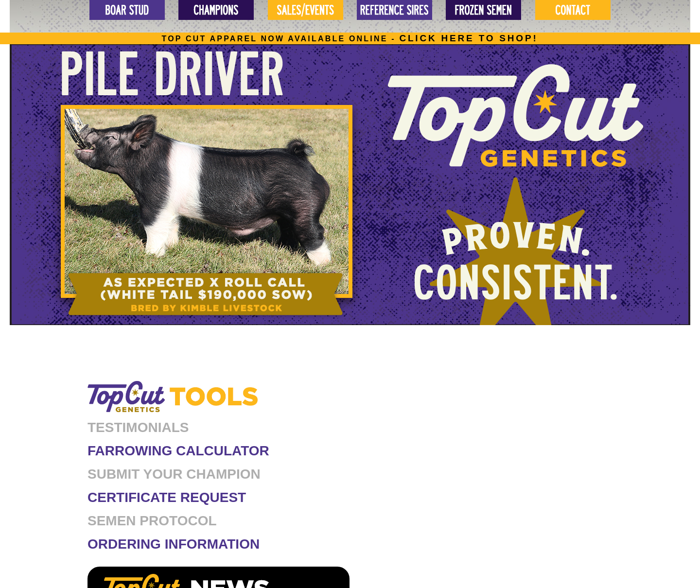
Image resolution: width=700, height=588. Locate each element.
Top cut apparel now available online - (350, 39)
